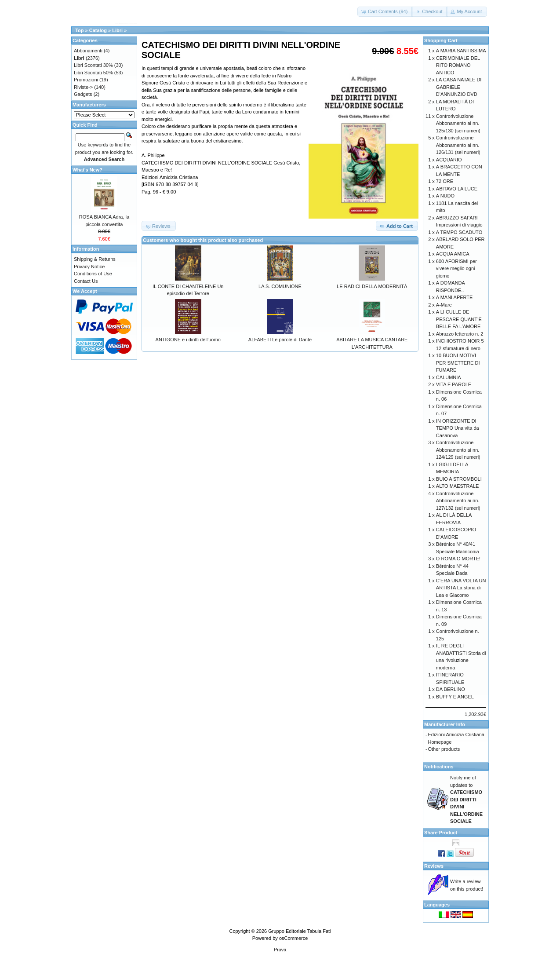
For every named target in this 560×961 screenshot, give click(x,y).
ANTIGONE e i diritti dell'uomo (188, 340)
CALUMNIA (449, 377)
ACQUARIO (449, 160)
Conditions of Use (93, 274)
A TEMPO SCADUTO (459, 232)
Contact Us (86, 281)
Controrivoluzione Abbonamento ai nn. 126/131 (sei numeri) (458, 145)
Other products (444, 749)
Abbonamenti (88, 51)
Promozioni (86, 80)
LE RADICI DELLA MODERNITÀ (372, 286)
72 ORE (445, 181)
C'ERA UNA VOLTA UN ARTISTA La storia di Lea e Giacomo (461, 588)
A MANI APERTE (455, 297)
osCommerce (293, 938)
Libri (117, 30)
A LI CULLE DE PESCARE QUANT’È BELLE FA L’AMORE (459, 319)
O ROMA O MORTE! (458, 559)
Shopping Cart (441, 40)
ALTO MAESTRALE (457, 486)
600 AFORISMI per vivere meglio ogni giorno (456, 269)
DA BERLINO (451, 689)
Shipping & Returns (95, 259)
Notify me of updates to (466, 799)
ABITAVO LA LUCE (457, 189)
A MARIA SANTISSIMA (461, 51)
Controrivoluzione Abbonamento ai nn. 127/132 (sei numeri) (458, 501)
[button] (385, 12)
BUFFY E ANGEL (455, 697)
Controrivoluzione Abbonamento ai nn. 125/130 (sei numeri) (458, 123)
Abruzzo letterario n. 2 (460, 334)
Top (79, 30)
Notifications (439, 767)
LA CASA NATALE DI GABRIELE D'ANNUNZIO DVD (459, 87)
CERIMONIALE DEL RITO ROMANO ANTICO (458, 65)
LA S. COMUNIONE (280, 286)
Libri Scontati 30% (93, 65)
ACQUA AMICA (453, 254)
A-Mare (444, 305)
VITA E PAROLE (454, 384)
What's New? (87, 170)
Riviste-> (83, 87)
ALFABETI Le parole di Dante (280, 340)
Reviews (434, 866)
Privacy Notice (89, 267)
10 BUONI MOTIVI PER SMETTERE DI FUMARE (458, 363)
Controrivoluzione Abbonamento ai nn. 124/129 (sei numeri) (458, 450)
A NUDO (445, 196)
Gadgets (83, 94)
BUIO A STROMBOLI (459, 479)
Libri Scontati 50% (93, 73)
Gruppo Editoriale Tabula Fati (299, 931)
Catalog (98, 30)
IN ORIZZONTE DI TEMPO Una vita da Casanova (458, 428)
